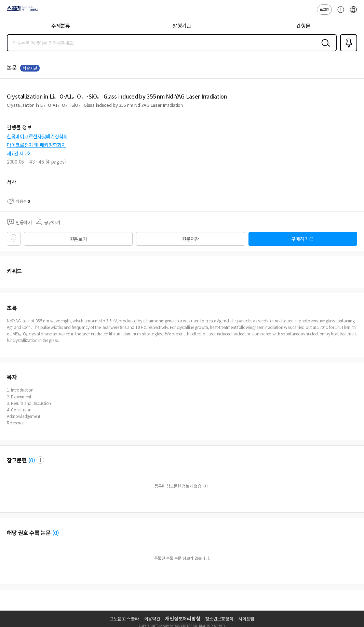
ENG (353, 13)
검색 (324, 48)
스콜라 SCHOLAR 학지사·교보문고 (21, 11)
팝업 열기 (40, 460)
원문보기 (78, 239)
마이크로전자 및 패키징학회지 (36, 145)
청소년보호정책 (219, 619)
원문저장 (191, 239)
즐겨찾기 (347, 51)
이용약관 (152, 619)
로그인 (324, 9)
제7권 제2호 (19, 153)
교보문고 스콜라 (124, 619)
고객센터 (339, 13)
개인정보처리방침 (183, 618)
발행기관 (182, 25)
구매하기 (300, 239)
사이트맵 (246, 619)
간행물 (303, 25)
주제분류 (61, 25)
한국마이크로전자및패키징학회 (37, 136)
